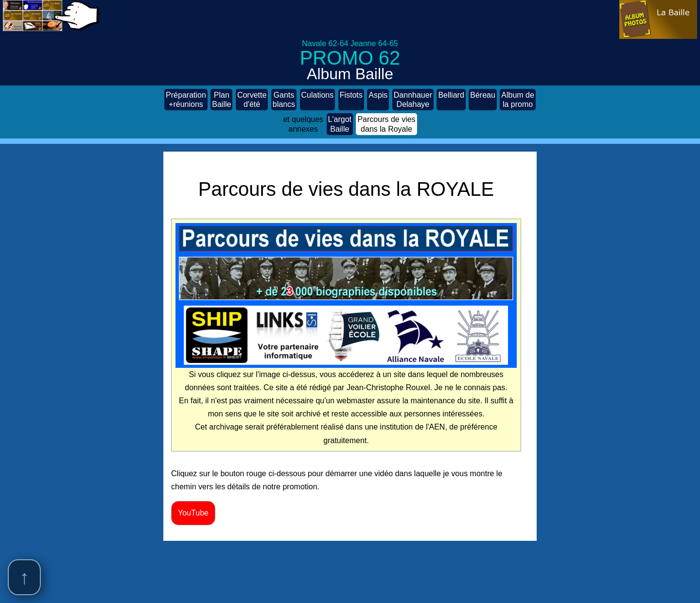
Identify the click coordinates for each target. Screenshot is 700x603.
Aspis (378, 100)
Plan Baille (221, 100)
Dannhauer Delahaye (413, 100)
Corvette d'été (252, 100)
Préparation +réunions (186, 100)
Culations (318, 100)
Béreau (483, 100)
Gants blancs (284, 100)
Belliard (451, 100)
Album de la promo (518, 100)
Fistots (351, 100)
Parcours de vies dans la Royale (386, 124)
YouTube (193, 513)
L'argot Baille (340, 124)
